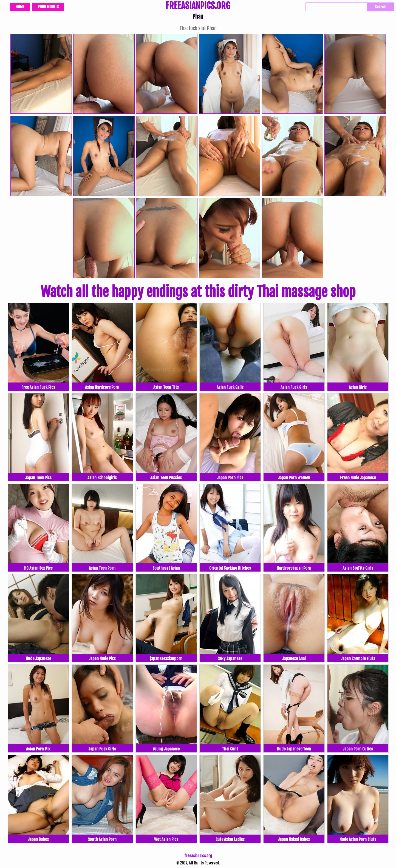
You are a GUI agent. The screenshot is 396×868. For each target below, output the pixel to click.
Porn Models (48, 7)
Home (20, 7)
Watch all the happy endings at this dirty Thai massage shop (198, 292)
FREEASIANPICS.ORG (198, 6)
